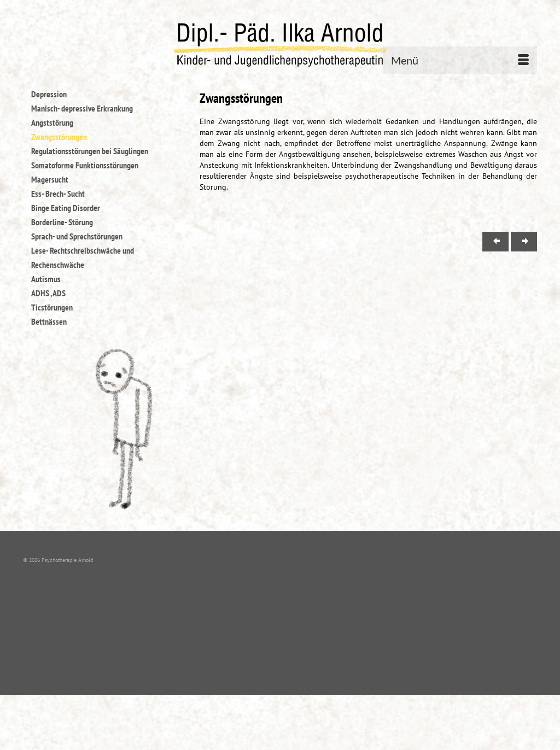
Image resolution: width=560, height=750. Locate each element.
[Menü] (460, 60)
